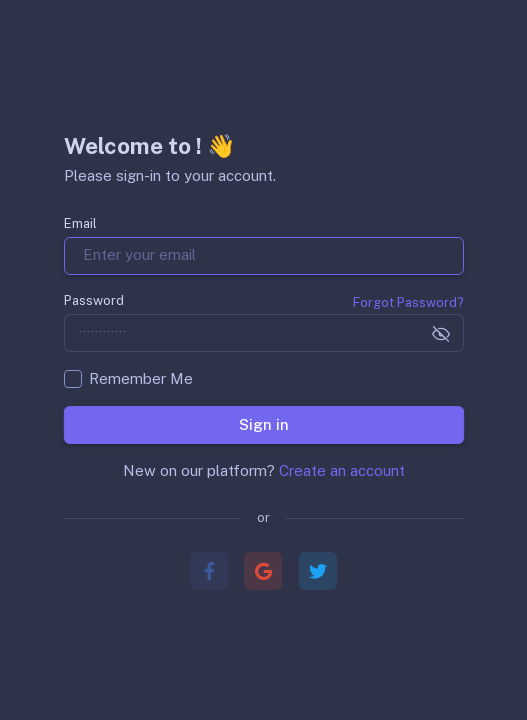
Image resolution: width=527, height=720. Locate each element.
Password (94, 300)
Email (80, 223)
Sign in (263, 423)
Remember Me (141, 378)
